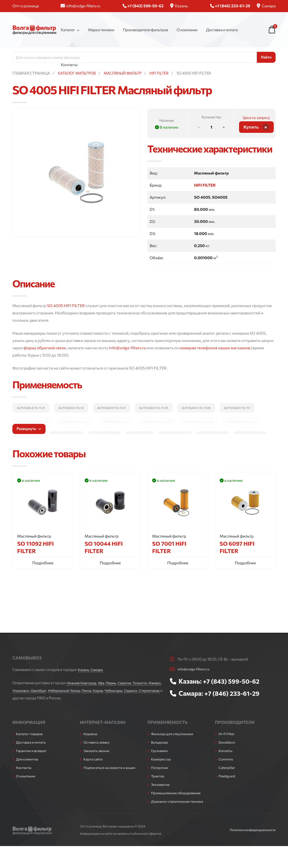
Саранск (149, 690)
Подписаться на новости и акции (110, 766)
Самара (266, 6)
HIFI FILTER (205, 185)
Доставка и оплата (222, 30)
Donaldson (227, 741)
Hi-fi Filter (227, 733)
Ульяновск (35, 690)
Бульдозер (160, 741)
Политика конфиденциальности (252, 826)
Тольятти (142, 683)
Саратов (126, 683)
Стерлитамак (23, 697)
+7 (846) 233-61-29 (233, 693)
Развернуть (29, 429)
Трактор (158, 774)
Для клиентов (27, 757)
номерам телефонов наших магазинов (215, 348)
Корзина (91, 733)
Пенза (103, 690)
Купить (256, 127)
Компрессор (161, 757)
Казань (179, 6)
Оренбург (54, 690)
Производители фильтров (145, 30)
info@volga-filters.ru (80, 6)
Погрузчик (160, 766)
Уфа (102, 683)
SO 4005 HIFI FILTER (66, 306)
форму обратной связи (45, 348)
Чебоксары (131, 690)
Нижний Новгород (82, 683)
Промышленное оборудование (177, 790)
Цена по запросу (256, 118)
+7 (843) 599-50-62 (232, 681)
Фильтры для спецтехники (173, 733)
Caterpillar (227, 766)
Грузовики (160, 749)
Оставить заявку (97, 741)
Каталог (68, 30)
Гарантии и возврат (32, 749)
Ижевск (19, 690)
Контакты (69, 65)
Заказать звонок (97, 749)
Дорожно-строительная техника (178, 798)
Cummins (226, 757)
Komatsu (226, 749)
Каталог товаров (30, 733)
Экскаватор (161, 782)
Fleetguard (227, 774)
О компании (187, 30)
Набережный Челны (80, 690)
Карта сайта (93, 757)
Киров (115, 690)
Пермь (113, 683)
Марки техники (101, 30)
